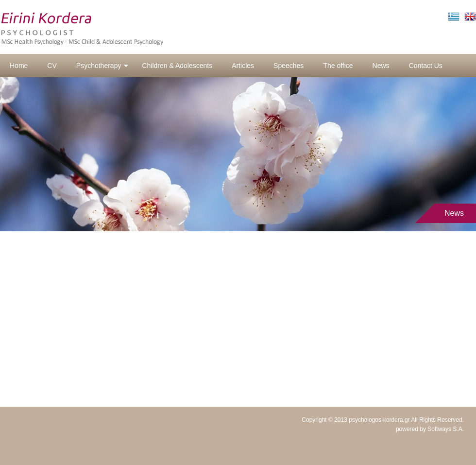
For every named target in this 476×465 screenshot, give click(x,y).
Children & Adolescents (177, 66)
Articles (243, 66)
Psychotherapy (103, 66)
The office (338, 66)
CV (52, 66)
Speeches (289, 66)
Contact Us (426, 66)
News (381, 66)
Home (19, 66)
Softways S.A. (446, 429)
